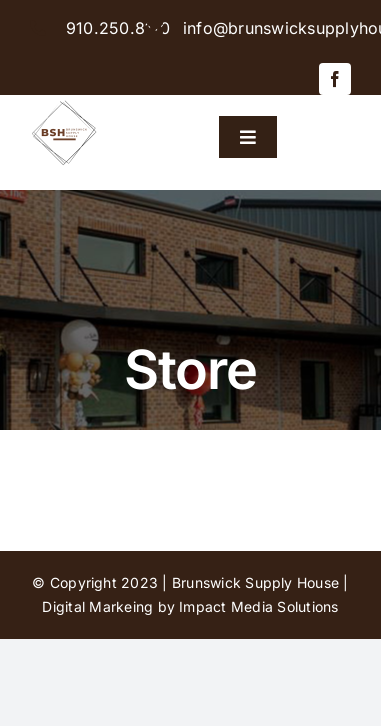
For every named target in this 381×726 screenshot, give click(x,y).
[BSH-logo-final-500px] (64, 103)
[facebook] (335, 79)
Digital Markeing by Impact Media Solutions (190, 606)
